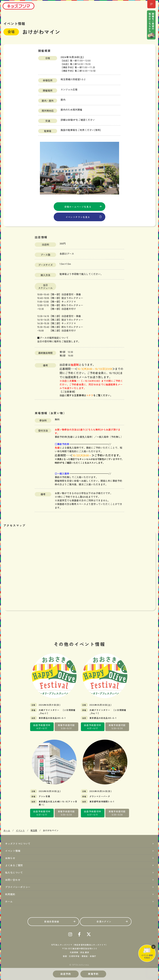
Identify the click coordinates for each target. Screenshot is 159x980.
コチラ (90, 395)
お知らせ (10, 858)
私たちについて (14, 872)
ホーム (9, 901)
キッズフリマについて (18, 844)
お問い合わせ (13, 880)
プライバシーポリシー (18, 887)
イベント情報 (13, 851)
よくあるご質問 (14, 865)
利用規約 (10, 894)
